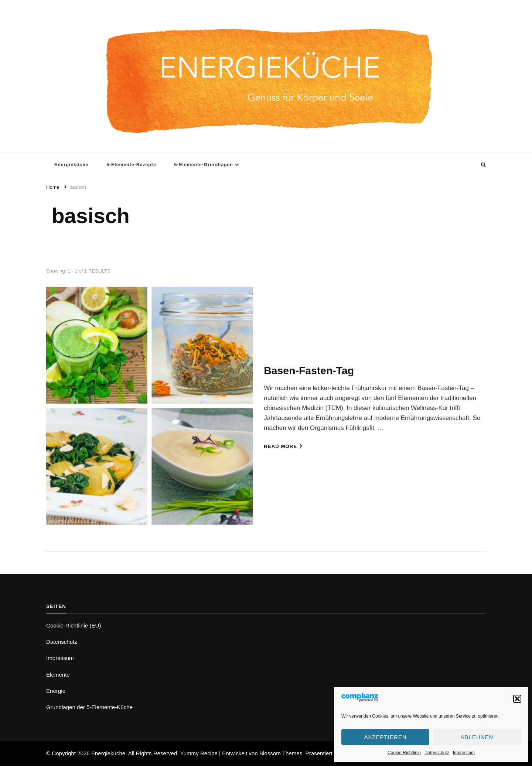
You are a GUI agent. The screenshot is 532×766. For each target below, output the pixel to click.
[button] (517, 699)
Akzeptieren (385, 737)
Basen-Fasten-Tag (309, 370)
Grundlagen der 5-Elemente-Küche (89, 707)
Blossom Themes (281, 753)
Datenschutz (437, 753)
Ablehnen (477, 737)
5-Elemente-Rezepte (131, 165)
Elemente (58, 675)
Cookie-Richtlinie (404, 753)
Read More (283, 446)
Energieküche (71, 165)
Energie (56, 691)
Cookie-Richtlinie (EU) (74, 625)
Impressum (464, 753)
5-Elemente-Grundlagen (203, 165)
